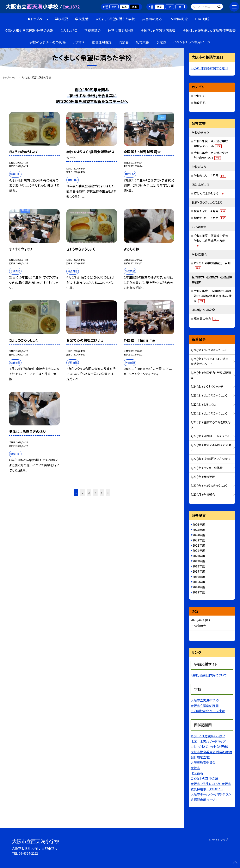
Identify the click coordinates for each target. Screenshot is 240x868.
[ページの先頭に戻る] (235, 863)
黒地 (134, 7)
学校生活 (82, 19)
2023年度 (199, 540)
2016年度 (199, 577)
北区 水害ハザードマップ (208, 741)
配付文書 (142, 42)
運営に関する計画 (121, 30)
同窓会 (124, 42)
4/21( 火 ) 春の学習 (203, 477)
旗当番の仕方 (206, 319)
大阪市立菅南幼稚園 (205, 706)
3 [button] (89, 493)
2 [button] (83, 493)
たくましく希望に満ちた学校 (115, 19)
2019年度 (199, 561)
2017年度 (199, 571)
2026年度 (199, 524)
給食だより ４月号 (210, 218)
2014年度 (199, 587)
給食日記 (200, 103)
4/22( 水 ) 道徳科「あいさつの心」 (211, 459)
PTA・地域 (202, 19)
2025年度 (199, 530)
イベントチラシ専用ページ (192, 42)
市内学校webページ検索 (208, 711)
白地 (124, 7)
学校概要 (61, 19)
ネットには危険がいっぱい (208, 736)
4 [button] (95, 493)
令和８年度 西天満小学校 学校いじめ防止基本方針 (212, 240)
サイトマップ (220, 840)
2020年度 (199, 556)
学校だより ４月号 (210, 175)
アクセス (79, 42)
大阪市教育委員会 (203, 762)
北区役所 (197, 773)
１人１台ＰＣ (69, 30)
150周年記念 (179, 19)
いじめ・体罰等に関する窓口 (209, 68)
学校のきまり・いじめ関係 (48, 42)
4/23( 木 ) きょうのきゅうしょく (209, 395)
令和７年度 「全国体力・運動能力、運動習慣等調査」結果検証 (213, 296)
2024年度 (199, 535)
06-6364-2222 (28, 853)
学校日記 (200, 96)
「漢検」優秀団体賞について (209, 675)
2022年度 (199, 545)
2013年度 (199, 592)
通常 (114, 7)
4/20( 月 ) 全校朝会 (203, 494)
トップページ (40, 19)
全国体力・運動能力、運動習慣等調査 (209, 30)
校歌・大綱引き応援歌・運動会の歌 (29, 30)
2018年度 (199, 566)
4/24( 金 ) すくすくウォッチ (207, 386)
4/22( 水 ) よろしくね (203, 404)
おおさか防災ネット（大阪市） (210, 746)
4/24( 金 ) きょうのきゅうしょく (209, 350)
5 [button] (102, 493)
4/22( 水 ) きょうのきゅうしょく (209, 413)
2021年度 (199, 550)
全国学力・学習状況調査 (158, 30)
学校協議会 (93, 30)
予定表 (161, 42)
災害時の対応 (152, 19)
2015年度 (199, 582)
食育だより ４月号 (210, 211)
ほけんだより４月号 (210, 193)
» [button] (108, 493)
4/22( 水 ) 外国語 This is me (210, 436)
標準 (159, 7)
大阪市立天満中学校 (205, 700)
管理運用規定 (102, 42)
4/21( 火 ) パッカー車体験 (207, 468)
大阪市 (195, 768)
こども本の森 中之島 (204, 778)
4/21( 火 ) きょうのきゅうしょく (209, 486)
